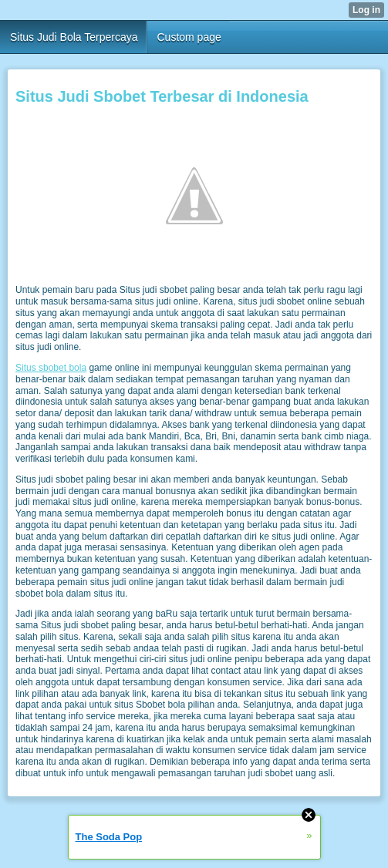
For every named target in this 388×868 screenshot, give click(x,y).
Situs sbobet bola (51, 368)
